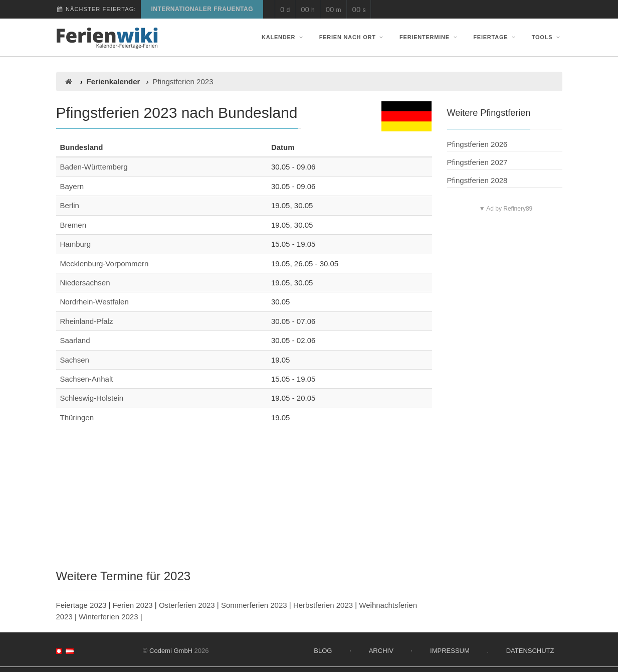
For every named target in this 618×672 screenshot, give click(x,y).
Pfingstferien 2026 (477, 144)
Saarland (75, 340)
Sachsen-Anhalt (87, 379)
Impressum (450, 651)
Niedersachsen (85, 283)
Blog (323, 651)
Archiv (381, 651)
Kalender (283, 37)
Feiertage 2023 (81, 605)
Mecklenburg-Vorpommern (105, 264)
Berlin (70, 205)
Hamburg (76, 244)
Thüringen (77, 417)
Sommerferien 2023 (254, 605)
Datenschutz (530, 651)
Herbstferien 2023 (323, 605)
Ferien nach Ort (352, 37)
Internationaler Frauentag (202, 9)
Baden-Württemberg (94, 167)
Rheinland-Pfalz (87, 321)
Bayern (72, 186)
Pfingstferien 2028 (477, 180)
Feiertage (495, 37)
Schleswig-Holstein (92, 398)
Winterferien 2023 (108, 617)
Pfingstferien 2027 (477, 162)
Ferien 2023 (133, 605)
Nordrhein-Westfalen (94, 302)
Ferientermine (429, 37)
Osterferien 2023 (187, 605)
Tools (547, 37)
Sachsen (75, 360)
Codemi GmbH (171, 651)
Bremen (73, 225)
